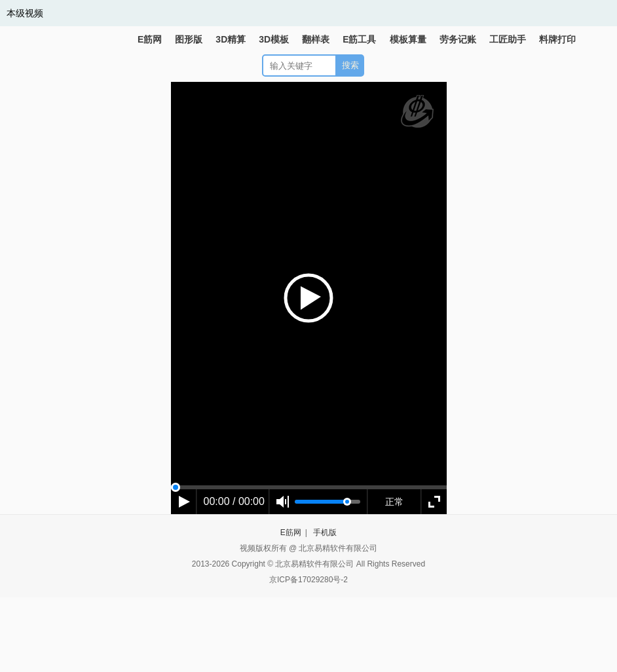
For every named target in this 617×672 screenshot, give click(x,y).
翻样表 (316, 39)
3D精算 (231, 39)
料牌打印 (557, 39)
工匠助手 (508, 39)
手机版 (325, 532)
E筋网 (150, 39)
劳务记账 (458, 39)
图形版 (189, 39)
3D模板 (274, 39)
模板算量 (408, 39)
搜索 (350, 65)
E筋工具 (359, 39)
